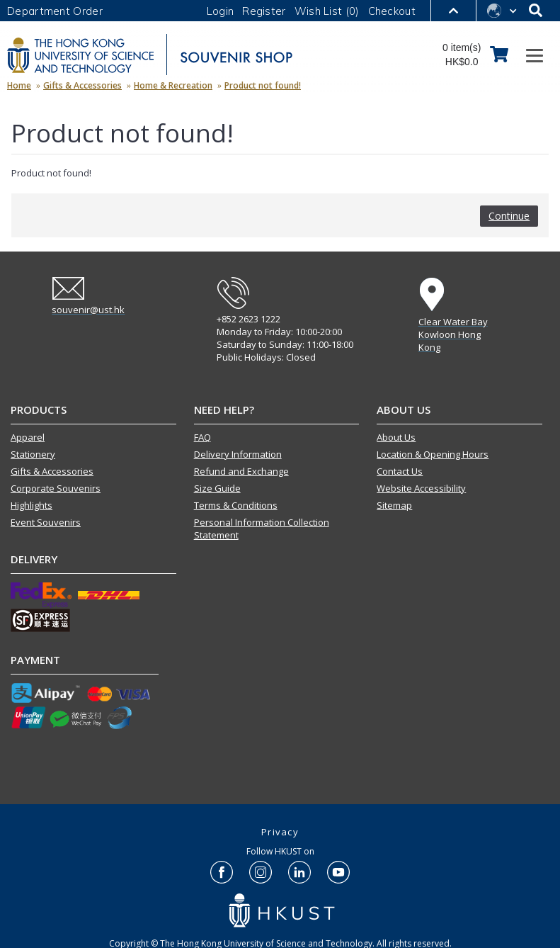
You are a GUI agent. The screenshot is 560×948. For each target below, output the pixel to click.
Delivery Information (238, 454)
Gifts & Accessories (52, 471)
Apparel (28, 437)
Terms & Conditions (236, 505)
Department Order (55, 11)
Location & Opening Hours (433, 454)
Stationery (33, 454)
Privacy (280, 832)
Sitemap (394, 505)
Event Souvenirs (46, 522)
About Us (396, 437)
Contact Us (400, 471)
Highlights (32, 505)
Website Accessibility (421, 488)
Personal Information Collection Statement (262, 529)
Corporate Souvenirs (56, 488)
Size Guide (217, 488)
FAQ (202, 437)
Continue (509, 216)
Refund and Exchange (241, 471)
